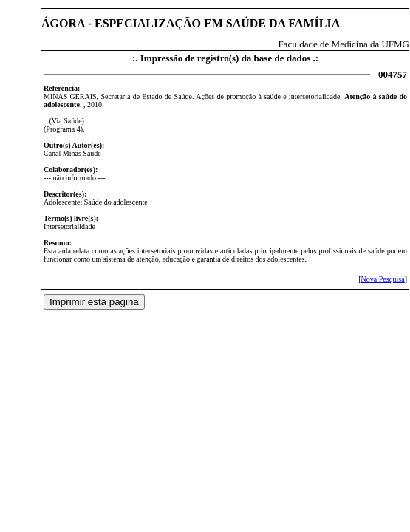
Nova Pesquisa (382, 279)
